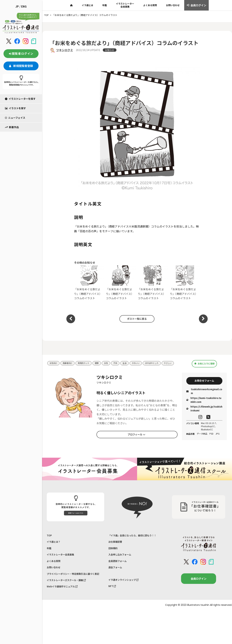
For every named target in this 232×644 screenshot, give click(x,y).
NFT (113, 597)
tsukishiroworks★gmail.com (204, 396)
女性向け (54, 362)
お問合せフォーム (204, 384)
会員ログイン (196, 5)
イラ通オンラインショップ (126, 590)
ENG (24, 6)
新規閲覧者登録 (21, 66)
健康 (102, 362)
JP (17, 6)
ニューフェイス (15, 118)
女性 (112, 362)
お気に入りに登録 (204, 365)
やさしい (54, 367)
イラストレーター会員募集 (125, 5)
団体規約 (114, 555)
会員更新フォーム (119, 569)
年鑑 (105, 5)
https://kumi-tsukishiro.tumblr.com (204, 404)
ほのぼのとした (162, 362)
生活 (132, 362)
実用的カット (88, 362)
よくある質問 (150, 5)
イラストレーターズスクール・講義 (69, 596)
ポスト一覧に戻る (135, 319)
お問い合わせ (173, 5)
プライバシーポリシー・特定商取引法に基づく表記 (74, 586)
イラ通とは (87, 5)
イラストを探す (15, 108)
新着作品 (12, 127)
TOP (49, 540)
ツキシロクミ (65, 50)
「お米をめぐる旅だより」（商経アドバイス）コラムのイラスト (89, 283)
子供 (122, 362)
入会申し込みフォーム (122, 562)
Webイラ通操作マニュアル (64, 603)
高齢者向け (70, 362)
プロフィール (136, 438)
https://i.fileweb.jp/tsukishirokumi (204, 413)
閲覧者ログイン (21, 53)
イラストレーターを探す (20, 99)
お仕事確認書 (116, 548)
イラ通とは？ (55, 548)
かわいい (144, 362)
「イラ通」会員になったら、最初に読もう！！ (136, 540)
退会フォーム (116, 577)
